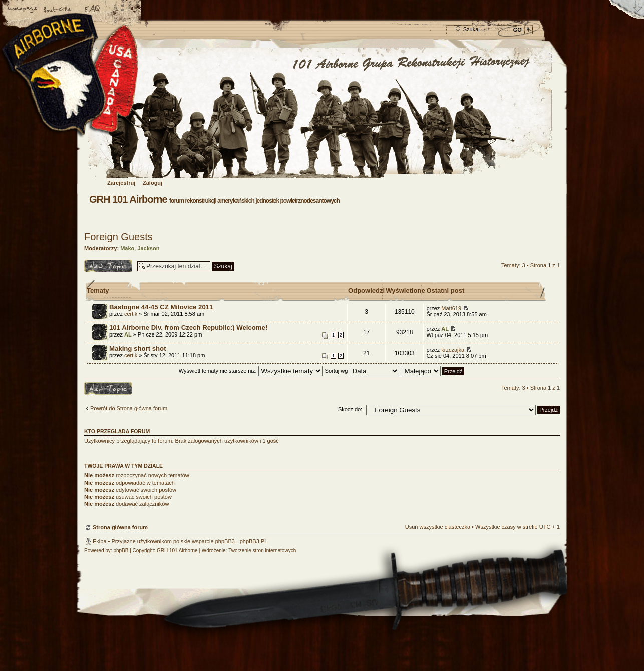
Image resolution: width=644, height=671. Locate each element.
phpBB (121, 551)
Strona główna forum (321, 113)
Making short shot (138, 348)
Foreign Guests (118, 237)
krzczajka (453, 350)
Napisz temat (108, 266)
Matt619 (451, 308)
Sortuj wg (362, 371)
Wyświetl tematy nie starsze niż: (251, 371)
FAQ (93, 10)
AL (128, 334)
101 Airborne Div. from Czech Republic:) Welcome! (188, 328)
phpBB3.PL (254, 541)
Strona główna (23, 10)
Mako (127, 248)
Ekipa (100, 541)
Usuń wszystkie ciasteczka (438, 527)
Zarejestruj (121, 183)
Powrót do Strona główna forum (129, 408)
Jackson (148, 248)
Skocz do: (350, 409)
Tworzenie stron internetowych (262, 551)
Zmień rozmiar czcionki (58, 10)
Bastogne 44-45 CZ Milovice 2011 (161, 307)
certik (131, 314)
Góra (547, 466)
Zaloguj (152, 183)
